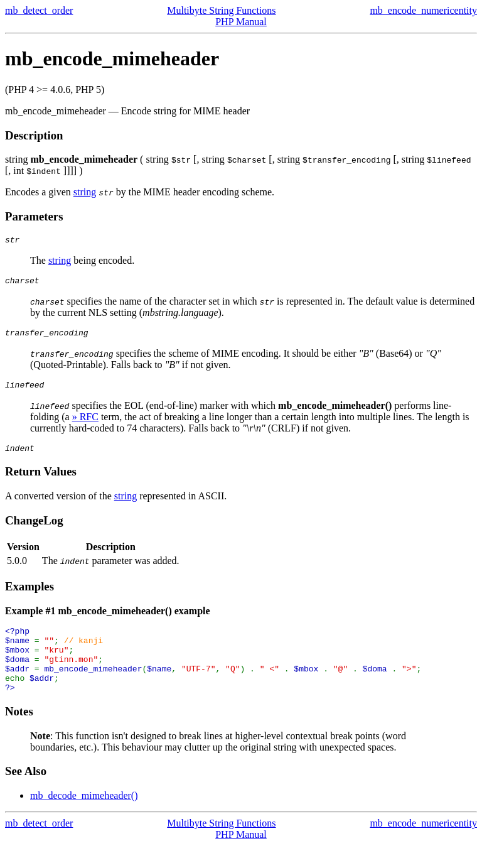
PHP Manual (241, 22)
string (85, 192)
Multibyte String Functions (221, 10)
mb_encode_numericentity (423, 10)
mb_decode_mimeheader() (84, 818)
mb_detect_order (39, 10)
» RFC (85, 424)
